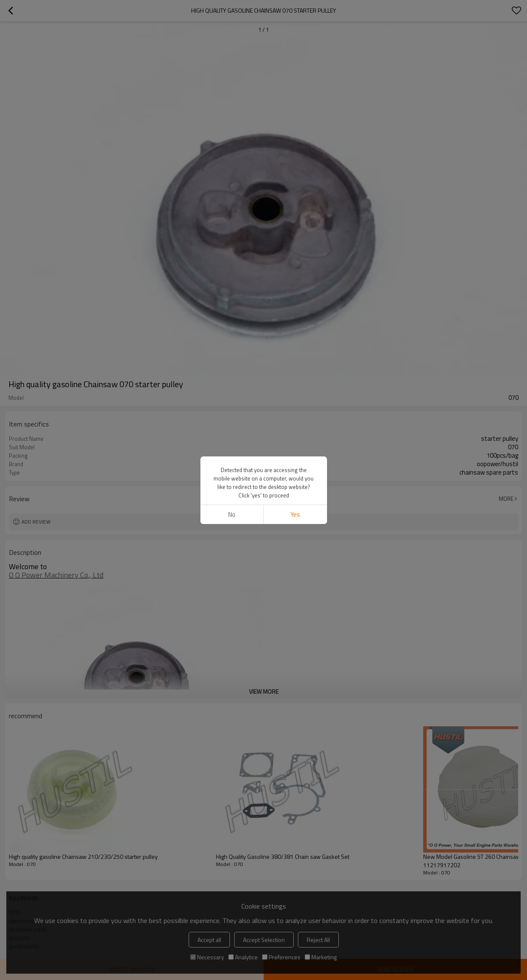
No (232, 514)
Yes (295, 514)
